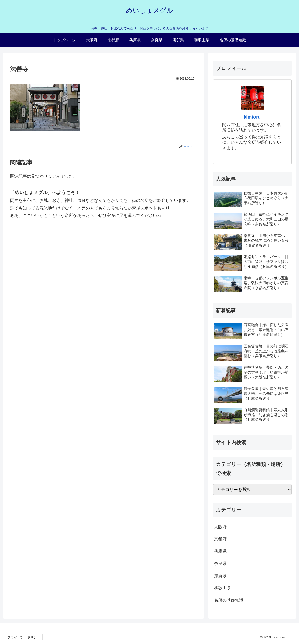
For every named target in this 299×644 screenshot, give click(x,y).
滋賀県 (220, 576)
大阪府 (220, 527)
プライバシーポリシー (24, 637)
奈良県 (220, 563)
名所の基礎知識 (229, 600)
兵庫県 (220, 551)
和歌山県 (222, 588)
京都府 (220, 539)
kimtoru (252, 117)
